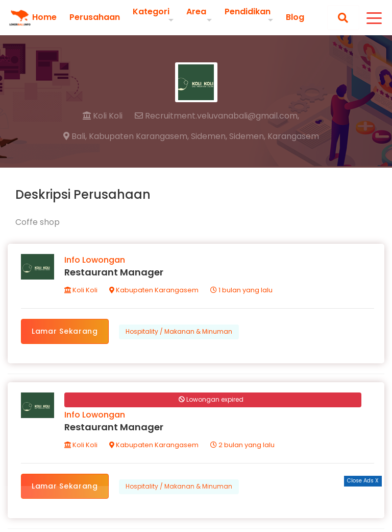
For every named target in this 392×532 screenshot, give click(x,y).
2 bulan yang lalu (242, 445)
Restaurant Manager (114, 272)
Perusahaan (95, 17)
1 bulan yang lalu (241, 290)
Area (196, 11)
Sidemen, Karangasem (274, 136)
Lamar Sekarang (65, 331)
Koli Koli (103, 116)
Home (44, 17)
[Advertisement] (196, 509)
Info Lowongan (95, 260)
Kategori (151, 11)
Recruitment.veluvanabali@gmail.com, (217, 116)
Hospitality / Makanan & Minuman (179, 331)
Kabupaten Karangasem (154, 290)
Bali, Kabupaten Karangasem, (126, 136)
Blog (295, 17)
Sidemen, (209, 136)
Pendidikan (248, 11)
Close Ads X (363, 481)
